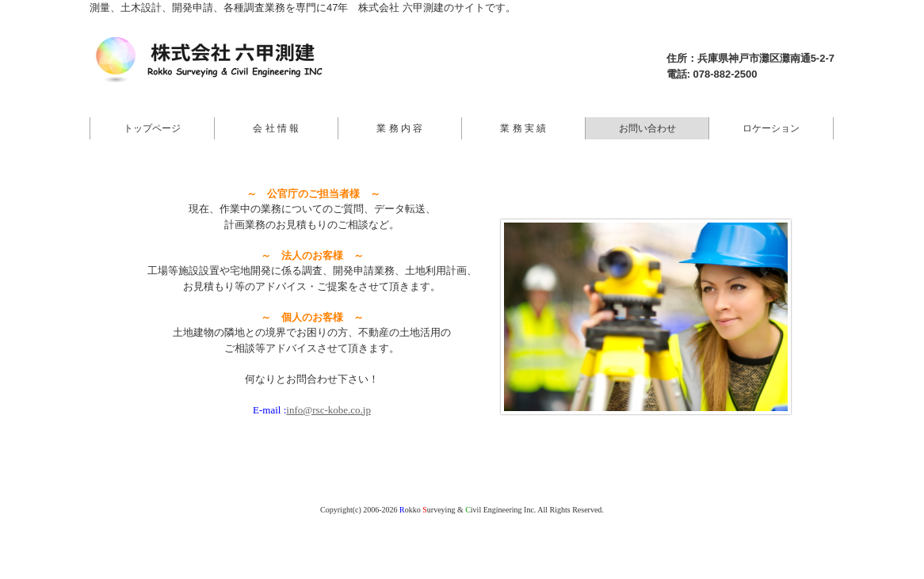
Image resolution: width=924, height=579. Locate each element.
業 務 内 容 (399, 128)
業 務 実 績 (523, 128)
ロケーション (771, 128)
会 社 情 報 (276, 128)
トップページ (152, 128)
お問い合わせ (647, 128)
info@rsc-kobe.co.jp (328, 410)
